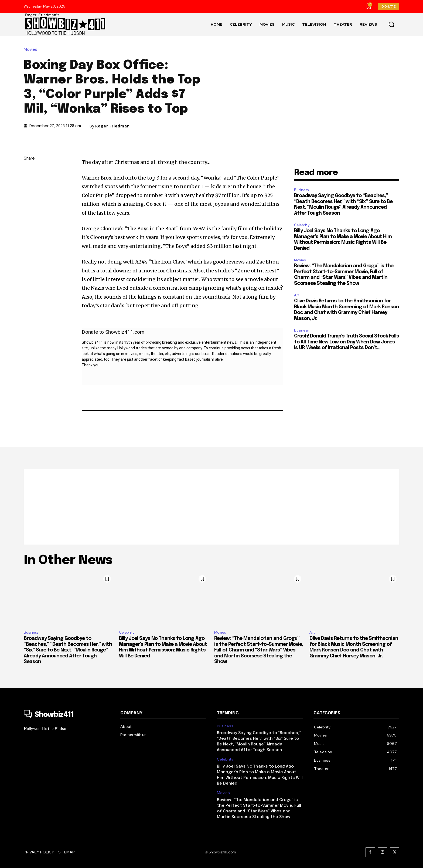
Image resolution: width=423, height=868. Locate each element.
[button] (391, 24)
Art (297, 295)
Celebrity (302, 225)
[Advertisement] (211, 507)
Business (301, 190)
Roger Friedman (112, 126)
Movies (32, 50)
